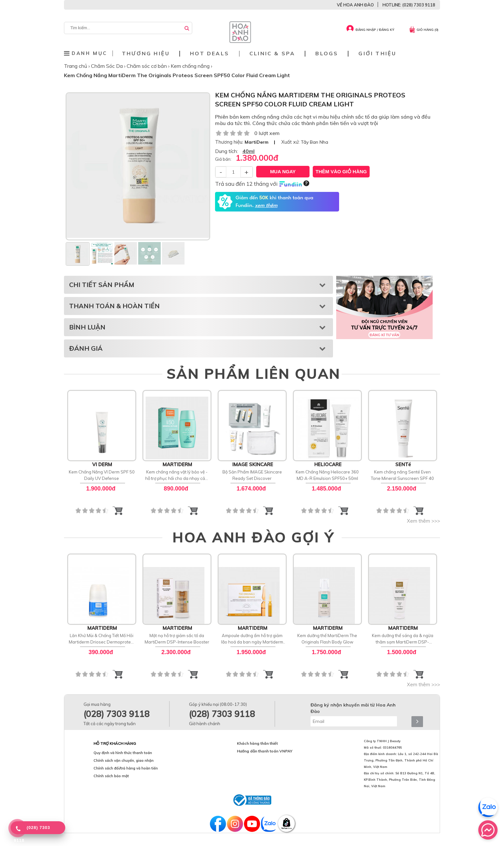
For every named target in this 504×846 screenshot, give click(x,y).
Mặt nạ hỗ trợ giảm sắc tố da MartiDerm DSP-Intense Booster (177, 639)
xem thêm (266, 206)
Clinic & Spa (272, 54)
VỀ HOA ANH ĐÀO (355, 5)
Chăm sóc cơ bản (147, 66)
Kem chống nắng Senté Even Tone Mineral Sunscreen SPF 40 (402, 475)
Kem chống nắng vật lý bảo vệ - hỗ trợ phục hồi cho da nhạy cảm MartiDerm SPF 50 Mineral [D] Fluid (177, 475)
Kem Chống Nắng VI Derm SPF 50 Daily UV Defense (102, 475)
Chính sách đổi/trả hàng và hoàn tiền (126, 768)
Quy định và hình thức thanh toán (123, 753)
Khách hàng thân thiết (257, 743)
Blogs (327, 54)
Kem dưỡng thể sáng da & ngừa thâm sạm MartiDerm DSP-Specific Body (403, 639)
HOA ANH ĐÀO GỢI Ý (254, 537)
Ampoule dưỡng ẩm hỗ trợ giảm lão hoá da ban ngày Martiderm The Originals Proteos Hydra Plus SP (252, 639)
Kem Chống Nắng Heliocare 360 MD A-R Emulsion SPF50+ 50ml (327, 475)
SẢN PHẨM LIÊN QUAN (254, 373)
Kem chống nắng (191, 66)
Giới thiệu (377, 54)
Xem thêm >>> (423, 521)
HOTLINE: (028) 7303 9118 (409, 5)
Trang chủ (76, 66)
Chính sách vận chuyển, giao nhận (124, 760)
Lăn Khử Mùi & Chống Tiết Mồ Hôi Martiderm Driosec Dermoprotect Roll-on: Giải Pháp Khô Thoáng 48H (102, 639)
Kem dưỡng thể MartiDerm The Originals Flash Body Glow (327, 639)
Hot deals (210, 54)
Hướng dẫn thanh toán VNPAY (265, 751)
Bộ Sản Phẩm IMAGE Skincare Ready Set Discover (252, 475)
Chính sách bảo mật (111, 776)
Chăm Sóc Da (108, 66)
